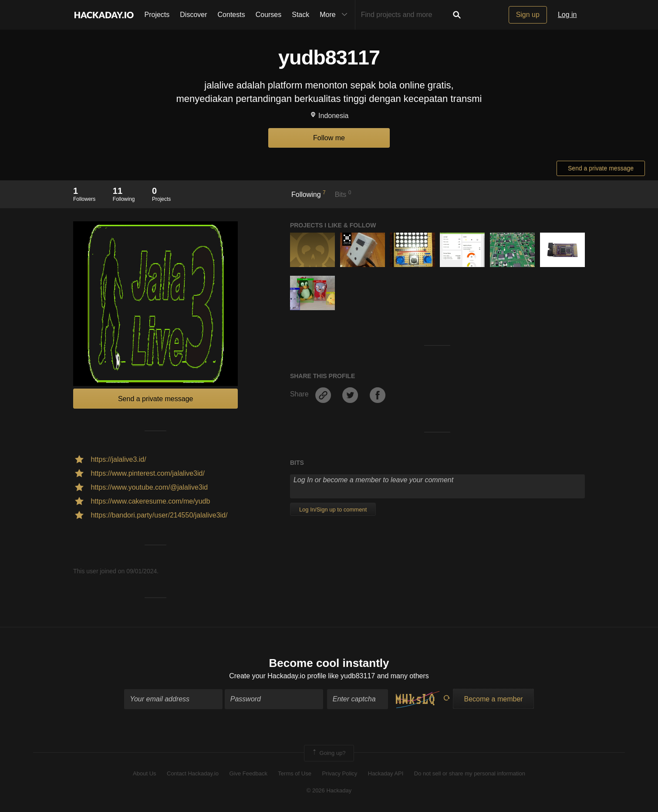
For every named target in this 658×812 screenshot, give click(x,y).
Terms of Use (295, 773)
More (335, 15)
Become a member (493, 699)
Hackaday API (386, 773)
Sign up (528, 15)
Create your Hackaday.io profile (278, 676)
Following (309, 194)
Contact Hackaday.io (193, 773)
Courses (269, 15)
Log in (567, 15)
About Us (144, 773)
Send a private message (601, 168)
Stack (300, 15)
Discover (193, 15)
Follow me (329, 138)
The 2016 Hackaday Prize (347, 239)
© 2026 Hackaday (329, 790)
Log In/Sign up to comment (333, 509)
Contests (231, 15)
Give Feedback (248, 773)
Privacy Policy (339, 773)
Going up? (328, 753)
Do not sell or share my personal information (470, 773)
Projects (157, 15)
